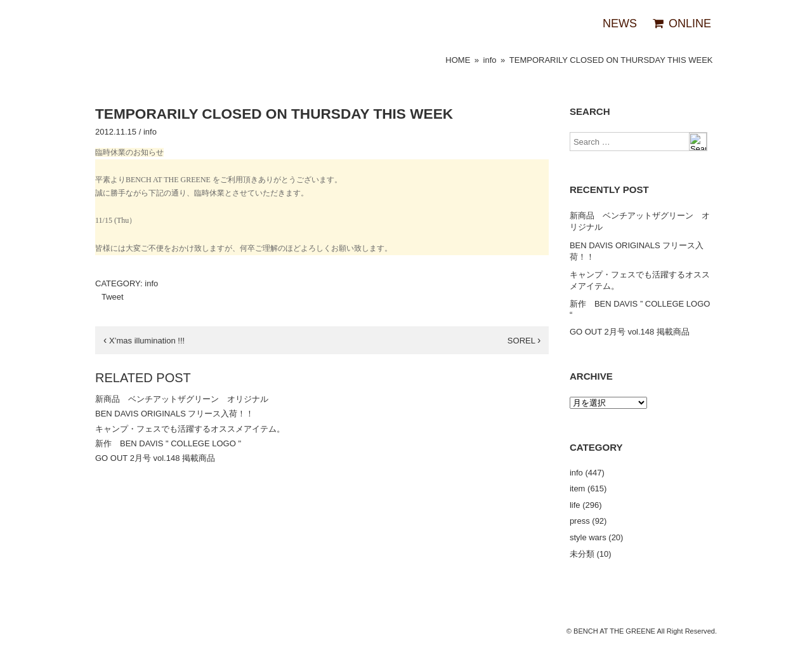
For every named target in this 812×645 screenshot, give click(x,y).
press (580, 521)
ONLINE (681, 23)
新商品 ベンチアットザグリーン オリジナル (182, 399)
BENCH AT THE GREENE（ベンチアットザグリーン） (121, 24)
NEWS (620, 23)
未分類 (582, 554)
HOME (458, 60)
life (575, 505)
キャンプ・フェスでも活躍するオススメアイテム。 (190, 429)
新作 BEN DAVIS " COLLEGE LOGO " (168, 443)
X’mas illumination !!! (144, 341)
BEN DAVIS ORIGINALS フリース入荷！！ (174, 414)
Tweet (113, 297)
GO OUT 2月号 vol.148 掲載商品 (155, 458)
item (578, 489)
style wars (588, 537)
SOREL (524, 341)
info (490, 60)
